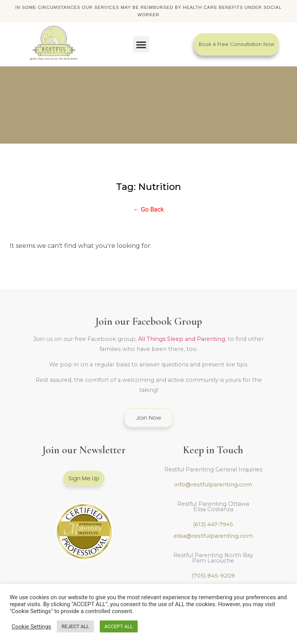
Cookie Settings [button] (31, 627)
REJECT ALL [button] (75, 626)
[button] (141, 44)
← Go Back (148, 209)
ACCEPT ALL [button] (119, 626)
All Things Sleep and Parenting (182, 339)
